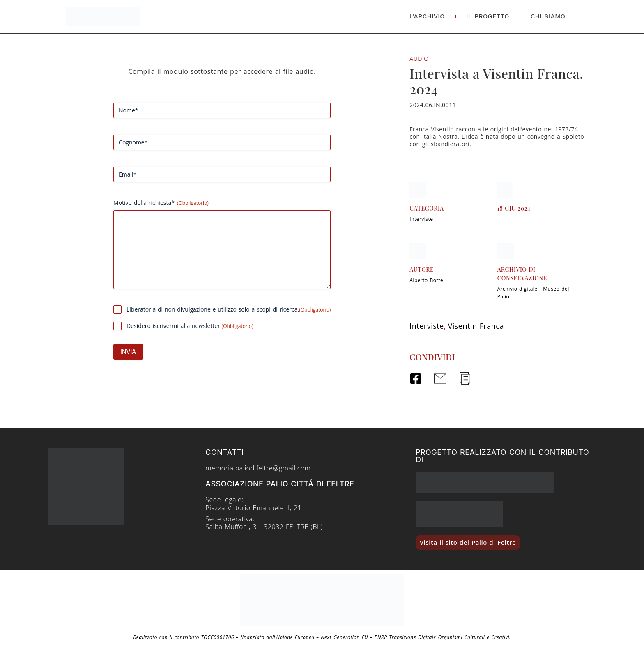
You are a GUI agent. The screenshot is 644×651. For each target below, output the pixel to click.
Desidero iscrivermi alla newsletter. (190, 326)
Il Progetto (488, 16)
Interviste (421, 219)
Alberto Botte (426, 280)
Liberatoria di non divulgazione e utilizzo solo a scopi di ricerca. (229, 309)
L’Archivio (427, 16)
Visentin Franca (476, 326)
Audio (419, 58)
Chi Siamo (548, 16)
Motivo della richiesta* (161, 203)
